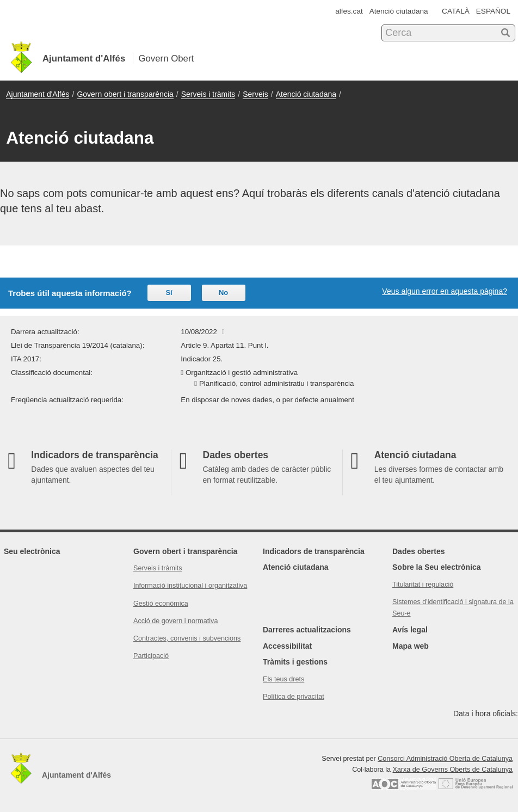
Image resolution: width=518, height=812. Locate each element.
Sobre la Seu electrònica (437, 567)
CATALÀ (456, 11)
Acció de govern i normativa (175, 621)
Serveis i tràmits (208, 94)
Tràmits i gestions (295, 662)
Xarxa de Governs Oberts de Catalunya (452, 770)
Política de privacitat (294, 697)
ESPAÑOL (493, 11)
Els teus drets (283, 679)
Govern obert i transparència (125, 94)
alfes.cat (349, 11)
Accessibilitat (287, 646)
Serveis (255, 94)
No (223, 293)
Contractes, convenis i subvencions (187, 638)
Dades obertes (418, 551)
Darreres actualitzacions (307, 630)
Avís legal (410, 630)
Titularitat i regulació (423, 585)
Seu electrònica (32, 551)
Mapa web (411, 646)
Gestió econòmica (161, 604)
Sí (169, 293)
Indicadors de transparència (314, 551)
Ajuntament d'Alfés (38, 94)
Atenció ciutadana (399, 11)
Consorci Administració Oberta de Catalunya (445, 759)
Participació (151, 656)
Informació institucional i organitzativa (190, 586)
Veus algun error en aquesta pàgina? (445, 291)
